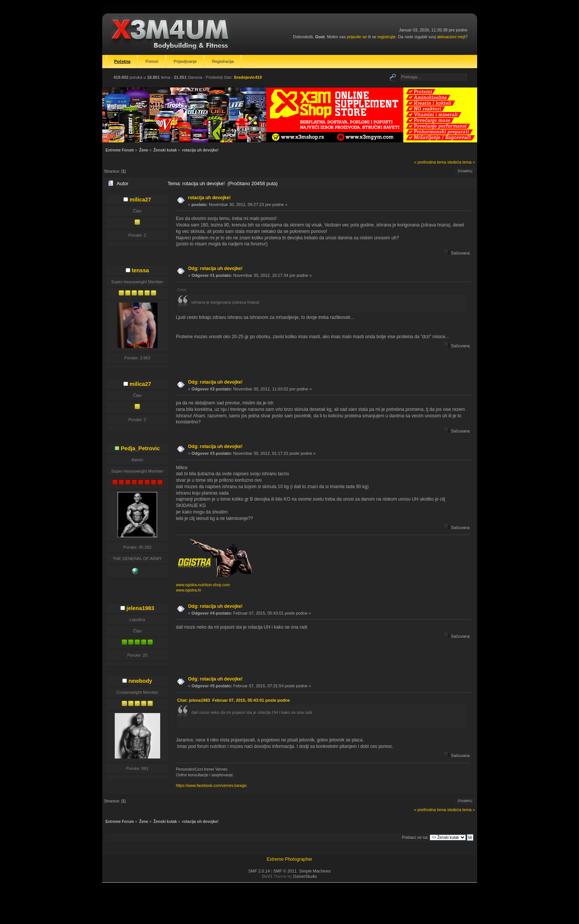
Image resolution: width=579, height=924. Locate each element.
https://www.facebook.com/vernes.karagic (211, 786)
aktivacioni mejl (451, 37)
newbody (140, 681)
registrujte (387, 37)
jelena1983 (140, 608)
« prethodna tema (430, 162)
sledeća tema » (461, 162)
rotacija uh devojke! (210, 198)
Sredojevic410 (248, 77)
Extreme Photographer (289, 859)
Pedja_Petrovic (140, 448)
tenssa (140, 270)
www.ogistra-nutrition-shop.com (203, 585)
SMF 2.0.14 (259, 871)
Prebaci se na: (415, 837)
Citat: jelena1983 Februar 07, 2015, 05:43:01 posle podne (234, 700)
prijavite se (357, 37)
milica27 (140, 200)
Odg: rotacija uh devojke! (215, 268)
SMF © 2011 (285, 871)
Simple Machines (315, 871)
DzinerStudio (305, 876)
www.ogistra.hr (189, 590)
